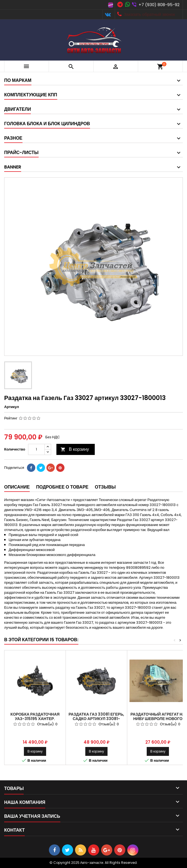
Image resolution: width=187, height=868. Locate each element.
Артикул (12, 407)
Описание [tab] (17, 487)
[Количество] (36, 449)
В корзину (75, 449)
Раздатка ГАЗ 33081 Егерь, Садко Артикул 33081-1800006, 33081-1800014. (97, 719)
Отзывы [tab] (105, 487)
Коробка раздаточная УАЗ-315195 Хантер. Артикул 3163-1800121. (35, 719)
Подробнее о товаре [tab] (62, 487)
